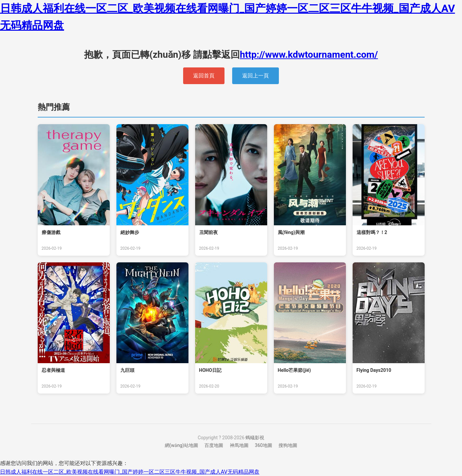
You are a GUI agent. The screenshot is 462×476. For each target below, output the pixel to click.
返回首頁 (204, 76)
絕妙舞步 (130, 232)
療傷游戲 (51, 232)
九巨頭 (127, 370)
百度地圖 (214, 445)
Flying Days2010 (374, 370)
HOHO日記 (210, 370)
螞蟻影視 (255, 438)
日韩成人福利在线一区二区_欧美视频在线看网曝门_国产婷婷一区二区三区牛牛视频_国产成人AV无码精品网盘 (130, 472)
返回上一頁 (256, 76)
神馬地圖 (239, 445)
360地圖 (264, 445)
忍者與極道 (53, 370)
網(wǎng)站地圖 (181, 445)
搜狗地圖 (288, 445)
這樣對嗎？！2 (372, 232)
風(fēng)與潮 (291, 232)
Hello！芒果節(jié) (294, 370)
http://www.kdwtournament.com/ (309, 55)
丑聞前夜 (208, 232)
